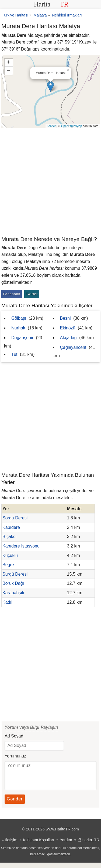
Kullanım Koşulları (39, 845)
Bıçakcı (9, 537)
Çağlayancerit (73, 347)
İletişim (11, 845)
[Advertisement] (50, 182)
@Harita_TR (88, 845)
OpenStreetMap (72, 126)
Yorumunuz (15, 756)
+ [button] (9, 63)
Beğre (8, 565)
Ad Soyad (14, 736)
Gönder (15, 804)
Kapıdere (11, 527)
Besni (65, 318)
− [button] (9, 71)
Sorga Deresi (15, 518)
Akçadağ (68, 338)
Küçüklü (10, 555)
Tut (14, 354)
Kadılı (8, 602)
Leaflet (51, 126)
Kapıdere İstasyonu (21, 546)
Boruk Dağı (13, 583)
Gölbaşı (19, 318)
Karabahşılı (13, 593)
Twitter (32, 294)
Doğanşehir (22, 338)
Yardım (66, 845)
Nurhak (18, 328)
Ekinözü (68, 328)
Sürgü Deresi (15, 574)
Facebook (12, 294)
